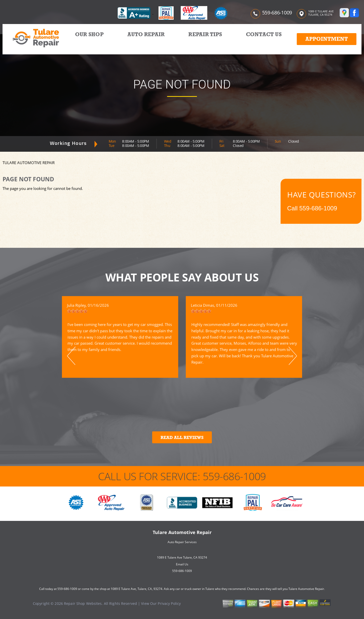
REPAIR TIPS (205, 34)
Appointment (327, 39)
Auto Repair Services (182, 542)
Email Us (182, 564)
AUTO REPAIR (146, 34)
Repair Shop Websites (83, 603)
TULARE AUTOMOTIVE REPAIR (29, 163)
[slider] (77, 311)
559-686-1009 (277, 13)
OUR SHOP (89, 34)
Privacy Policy (169, 603)
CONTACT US (264, 34)
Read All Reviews (182, 438)
